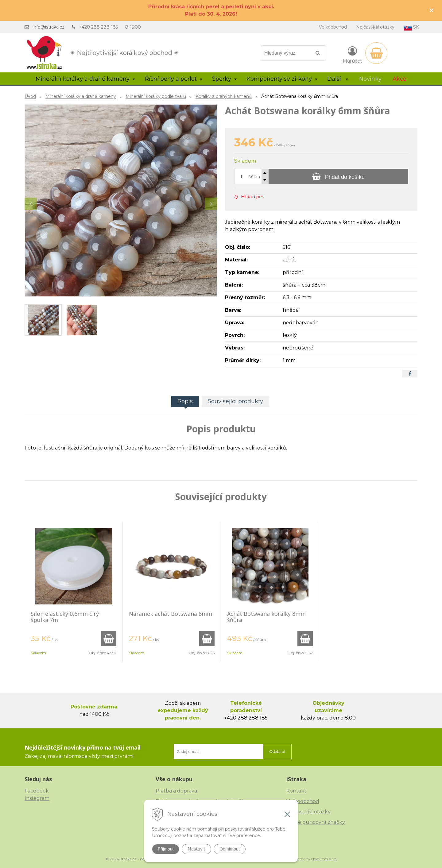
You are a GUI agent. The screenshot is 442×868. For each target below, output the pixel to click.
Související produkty (235, 401)
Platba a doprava (176, 791)
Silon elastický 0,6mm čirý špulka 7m (65, 617)
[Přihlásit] (352, 54)
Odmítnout (229, 849)
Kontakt (296, 791)
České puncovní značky (316, 822)
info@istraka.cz (48, 27)
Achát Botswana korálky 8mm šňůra (266, 617)
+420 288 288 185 (98, 27)
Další (338, 79)
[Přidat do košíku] (338, 176)
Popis (185, 401)
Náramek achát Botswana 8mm (171, 614)
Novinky (370, 79)
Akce (399, 79)
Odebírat (277, 752)
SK (411, 27)
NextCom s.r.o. (324, 859)
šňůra (254, 177)
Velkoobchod (333, 27)
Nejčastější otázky (375, 27)
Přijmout (166, 849)
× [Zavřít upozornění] (432, 10)
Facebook (37, 791)
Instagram (37, 798)
